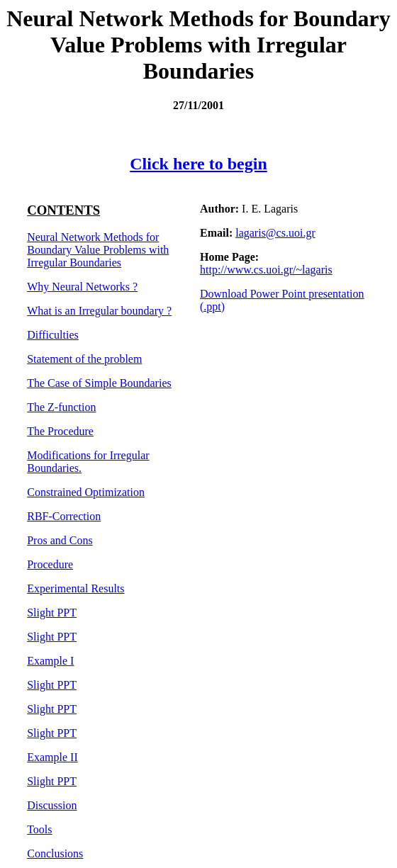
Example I (50, 661)
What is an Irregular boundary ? (99, 311)
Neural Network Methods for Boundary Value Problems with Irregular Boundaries (98, 250)
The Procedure (60, 431)
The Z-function (61, 407)
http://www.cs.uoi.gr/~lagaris (266, 270)
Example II (52, 757)
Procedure (50, 564)
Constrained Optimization (86, 492)
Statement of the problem (84, 359)
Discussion (52, 805)
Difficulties (53, 335)
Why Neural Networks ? (82, 287)
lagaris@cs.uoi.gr (275, 233)
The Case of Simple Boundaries (99, 383)
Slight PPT (52, 613)
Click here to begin (198, 164)
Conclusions (55, 853)
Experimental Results (76, 588)
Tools (39, 829)
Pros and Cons (60, 540)
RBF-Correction (64, 516)
